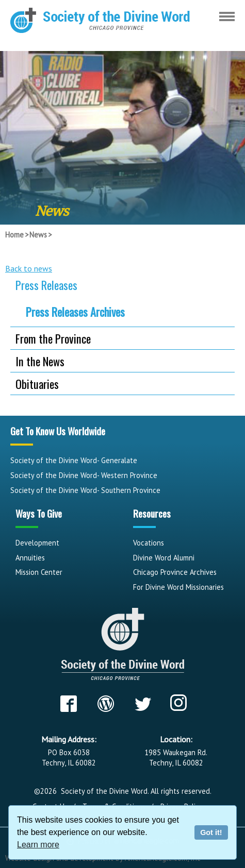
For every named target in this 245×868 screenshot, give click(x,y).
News (38, 235)
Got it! (211, 832)
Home (14, 235)
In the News (40, 361)
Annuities (30, 558)
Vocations (149, 543)
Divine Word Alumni (164, 558)
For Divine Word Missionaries (178, 587)
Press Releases (46, 285)
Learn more (38, 845)
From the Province (53, 338)
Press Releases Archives (75, 312)
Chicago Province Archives (175, 572)
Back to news (29, 268)
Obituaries (37, 384)
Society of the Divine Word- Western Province (84, 475)
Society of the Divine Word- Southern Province (85, 490)
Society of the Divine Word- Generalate (74, 460)
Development (37, 543)
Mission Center (39, 572)
